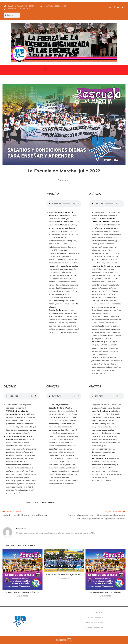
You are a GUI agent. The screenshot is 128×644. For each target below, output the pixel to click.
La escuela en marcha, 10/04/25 (22, 592)
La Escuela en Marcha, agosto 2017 (64, 575)
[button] (46, 69)
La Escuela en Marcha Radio (43, 502)
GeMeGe (21, 529)
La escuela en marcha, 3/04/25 (106, 592)
